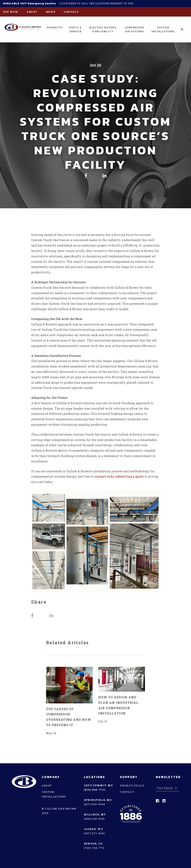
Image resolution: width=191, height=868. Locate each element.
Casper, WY (94, 829)
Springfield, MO (98, 800)
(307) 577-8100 (94, 833)
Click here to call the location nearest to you (96, 3)
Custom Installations (163, 29)
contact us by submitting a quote (119, 476)
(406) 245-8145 (94, 819)
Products (55, 28)
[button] (182, 29)
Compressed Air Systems (134, 29)
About (32, 12)
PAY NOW (11, 12)
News (51, 12)
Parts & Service (75, 29)
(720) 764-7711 (94, 848)
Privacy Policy (132, 786)
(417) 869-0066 (95, 804)
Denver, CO (93, 844)
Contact (71, 12)
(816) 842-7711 (95, 790)
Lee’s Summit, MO (98, 785)
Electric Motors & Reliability (103, 29)
